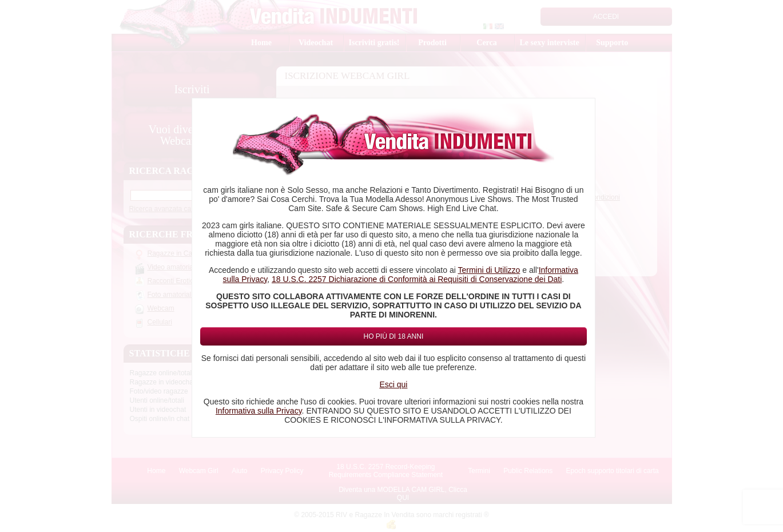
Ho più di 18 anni (394, 336)
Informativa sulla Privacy (259, 411)
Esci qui (393, 384)
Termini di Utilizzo (489, 270)
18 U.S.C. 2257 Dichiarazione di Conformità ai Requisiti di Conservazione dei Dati (417, 279)
